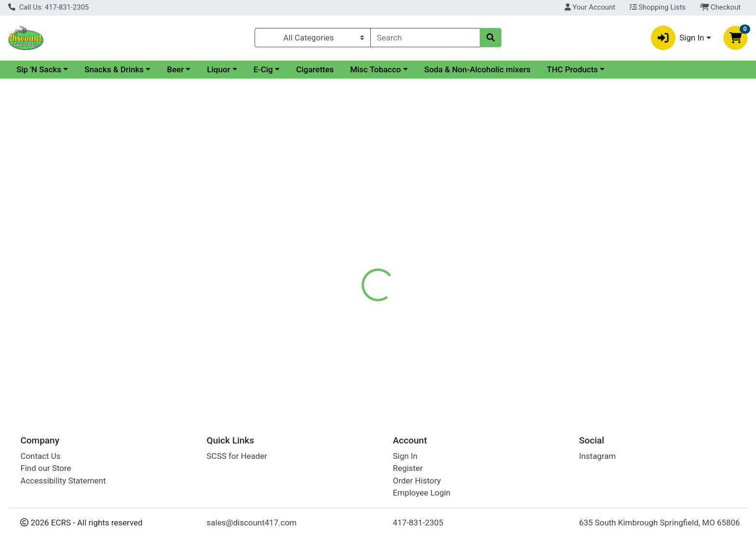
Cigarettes (398, 69)
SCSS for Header (237, 456)
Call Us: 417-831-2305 (48, 7)
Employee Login (422, 493)
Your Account (590, 7)
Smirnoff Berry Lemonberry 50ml (387, 341)
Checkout (721, 7)
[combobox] (425, 38)
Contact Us (40, 456)
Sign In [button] (678, 38)
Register (408, 468)
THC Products (656, 69)
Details (342, 210)
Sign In (405, 456)
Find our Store (46, 468)
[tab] (342, 209)
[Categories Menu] (312, 38)
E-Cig (347, 69)
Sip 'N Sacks (122, 69)
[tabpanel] (535, 257)
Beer (259, 69)
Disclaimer (387, 210)
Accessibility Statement (63, 481)
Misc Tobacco (459, 69)
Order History (417, 481)
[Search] (425, 38)
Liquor (302, 69)
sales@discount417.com (252, 523)
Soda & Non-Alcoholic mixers (561, 69)
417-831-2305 (418, 523)
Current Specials (47, 69)
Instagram (597, 456)
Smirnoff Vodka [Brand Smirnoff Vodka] (443, 248)
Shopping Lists (658, 7)
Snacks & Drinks (197, 69)
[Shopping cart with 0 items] (736, 38)
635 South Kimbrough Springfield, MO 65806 (660, 523)
